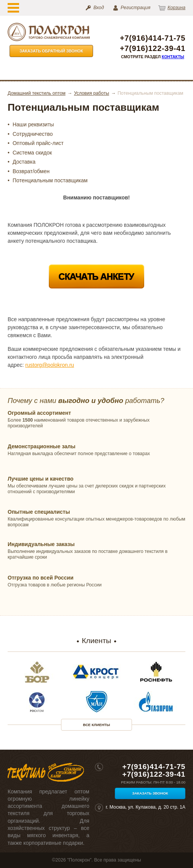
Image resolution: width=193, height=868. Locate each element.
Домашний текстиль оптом (37, 93)
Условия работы (92, 93)
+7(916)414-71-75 (153, 38)
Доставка (24, 162)
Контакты (173, 57)
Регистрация (135, 8)
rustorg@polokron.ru (50, 365)
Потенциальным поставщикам (50, 180)
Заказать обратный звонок (51, 51)
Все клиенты (97, 725)
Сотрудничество (33, 134)
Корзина (176, 8)
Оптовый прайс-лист (38, 143)
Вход (99, 8)
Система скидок (32, 153)
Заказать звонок (150, 793)
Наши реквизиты (33, 124)
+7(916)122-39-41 (153, 49)
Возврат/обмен (31, 171)
